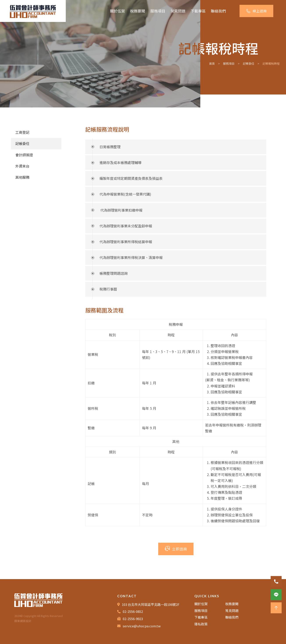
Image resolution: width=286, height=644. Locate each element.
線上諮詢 (256, 11)
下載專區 (198, 11)
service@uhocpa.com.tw (142, 626)
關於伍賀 (117, 11)
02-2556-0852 (133, 611)
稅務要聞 (138, 11)
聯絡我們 (218, 11)
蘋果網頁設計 (23, 621)
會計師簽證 (24, 155)
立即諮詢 (176, 549)
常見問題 (178, 11)
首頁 (212, 63)
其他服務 (22, 177)
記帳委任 (249, 63)
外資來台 (22, 166)
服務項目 (158, 11)
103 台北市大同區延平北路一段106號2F (151, 604)
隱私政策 (201, 624)
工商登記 (22, 132)
